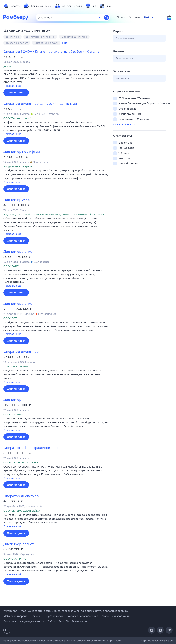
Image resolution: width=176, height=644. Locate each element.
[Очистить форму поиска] (100, 17)
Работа (149, 17)
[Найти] (106, 17)
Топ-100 (64, 621)
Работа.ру (167, 641)
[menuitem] (12, 6)
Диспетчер (13, 37)
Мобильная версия (15, 616)
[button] (56, 78)
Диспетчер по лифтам (22, 152)
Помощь (36, 616)
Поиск (121, 17)
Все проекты (80, 621)
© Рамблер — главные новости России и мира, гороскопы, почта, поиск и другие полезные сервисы (66, 611)
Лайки (51, 621)
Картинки (135, 17)
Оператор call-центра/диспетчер (30, 448)
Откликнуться (16, 93)
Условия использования (83, 616)
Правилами (115, 641)
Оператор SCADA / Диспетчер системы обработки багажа (51, 52)
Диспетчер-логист (17, 43)
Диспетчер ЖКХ (17, 200)
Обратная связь (54, 616)
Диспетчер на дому (46, 43)
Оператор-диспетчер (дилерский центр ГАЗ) (40, 104)
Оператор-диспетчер (74, 37)
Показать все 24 (124, 124)
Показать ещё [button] (12, 86)
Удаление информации (116, 616)
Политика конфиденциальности (24, 621)
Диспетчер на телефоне (40, 37)
